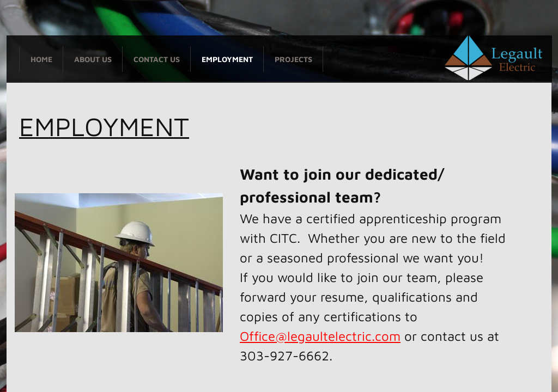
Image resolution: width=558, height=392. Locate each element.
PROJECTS (293, 59)
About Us (93, 59)
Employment (227, 59)
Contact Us (157, 59)
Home (41, 59)
